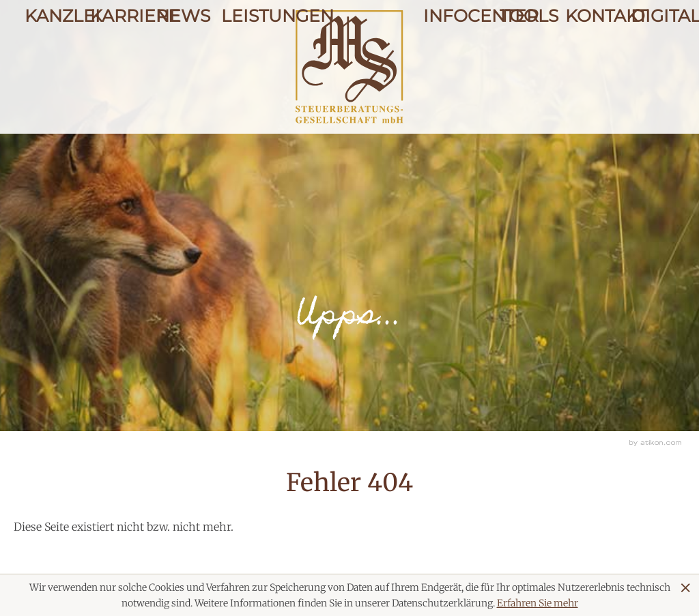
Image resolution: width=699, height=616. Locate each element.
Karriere (112, 63)
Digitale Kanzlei (653, 63)
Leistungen (243, 63)
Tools (522, 63)
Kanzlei (46, 63)
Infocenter (451, 63)
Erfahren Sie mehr (538, 603)
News (177, 63)
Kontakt (587, 63)
